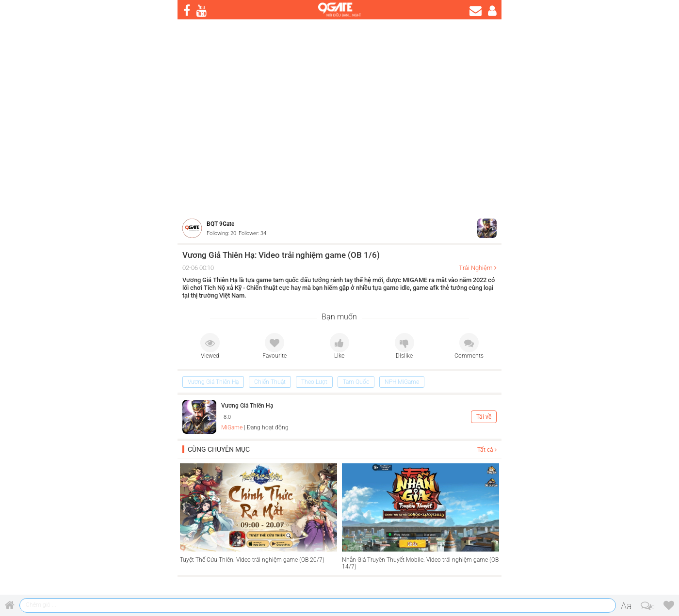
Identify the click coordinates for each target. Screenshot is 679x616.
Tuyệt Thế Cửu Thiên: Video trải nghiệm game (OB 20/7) (252, 560)
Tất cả (487, 450)
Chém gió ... (41, 605)
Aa (626, 606)
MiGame (232, 427)
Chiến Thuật (270, 382)
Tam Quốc (356, 382)
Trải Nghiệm (476, 268)
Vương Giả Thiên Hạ (213, 382)
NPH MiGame (402, 382)
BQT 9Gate (220, 224)
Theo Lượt (314, 382)
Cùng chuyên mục (219, 449)
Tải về (484, 417)
